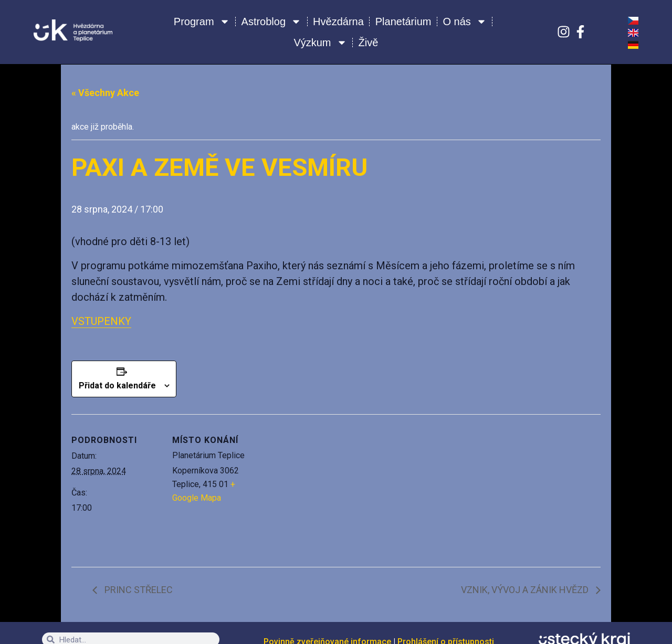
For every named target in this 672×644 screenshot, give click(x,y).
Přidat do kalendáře (117, 386)
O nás (465, 22)
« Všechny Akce (105, 93)
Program (202, 22)
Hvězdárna (338, 22)
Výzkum (320, 43)
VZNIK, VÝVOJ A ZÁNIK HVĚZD (526, 590)
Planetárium (403, 22)
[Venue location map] (328, 487)
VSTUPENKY (101, 321)
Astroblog (272, 22)
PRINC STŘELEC (138, 590)
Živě (369, 43)
